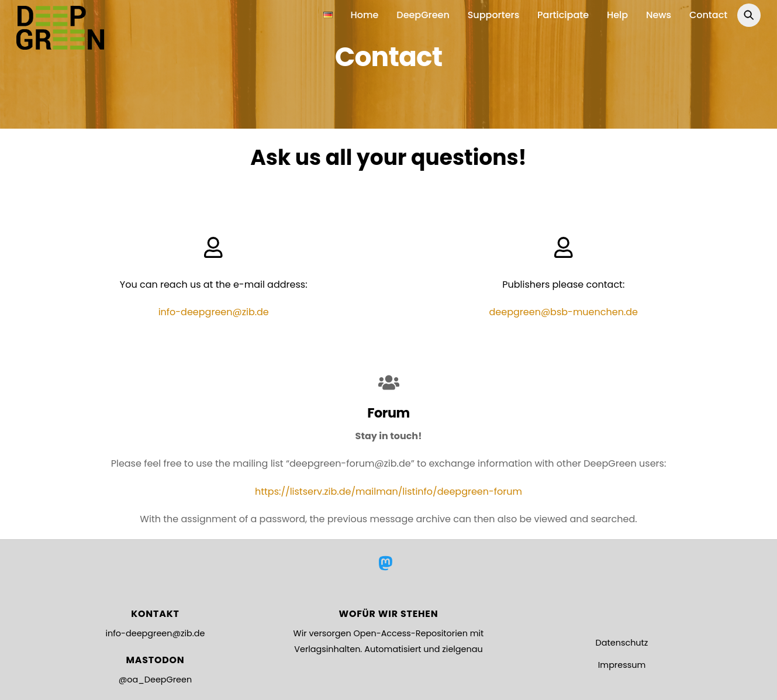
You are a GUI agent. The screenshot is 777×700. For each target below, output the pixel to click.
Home (365, 15)
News (659, 15)
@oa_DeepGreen (155, 680)
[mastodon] (387, 563)
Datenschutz (622, 643)
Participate (563, 15)
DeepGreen (423, 15)
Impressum (622, 665)
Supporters (494, 15)
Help (617, 15)
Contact (708, 15)
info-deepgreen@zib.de (155, 633)
